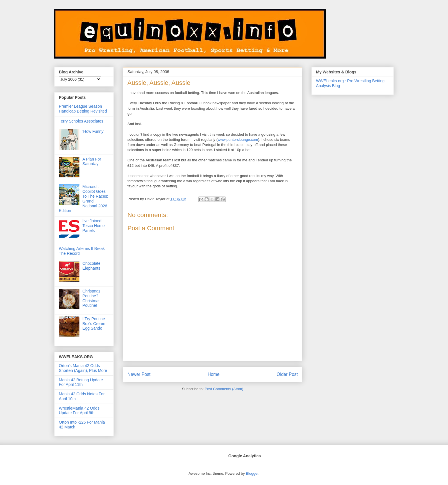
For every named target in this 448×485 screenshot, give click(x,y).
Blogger (252, 473)
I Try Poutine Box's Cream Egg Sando (94, 324)
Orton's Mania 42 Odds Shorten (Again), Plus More (83, 368)
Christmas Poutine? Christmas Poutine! (92, 298)
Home (214, 374)
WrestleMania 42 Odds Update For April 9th (79, 411)
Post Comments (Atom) (224, 389)
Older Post (287, 374)
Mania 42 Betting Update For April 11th (81, 382)
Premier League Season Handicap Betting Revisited (83, 109)
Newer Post (139, 374)
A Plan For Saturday (92, 162)
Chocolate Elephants (92, 266)
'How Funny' (93, 131)
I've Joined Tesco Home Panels (94, 226)
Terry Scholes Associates (81, 121)
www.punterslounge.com (238, 140)
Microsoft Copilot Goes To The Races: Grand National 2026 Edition (84, 199)
